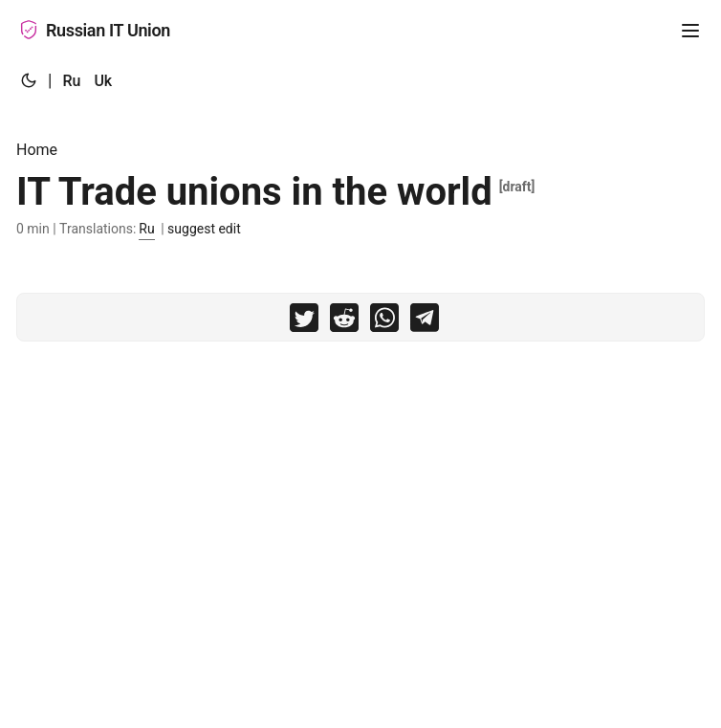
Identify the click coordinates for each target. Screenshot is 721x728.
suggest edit (204, 229)
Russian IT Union (95, 30)
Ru (146, 229)
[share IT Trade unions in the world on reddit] (344, 322)
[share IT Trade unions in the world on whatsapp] (384, 322)
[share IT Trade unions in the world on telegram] (425, 322)
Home (37, 150)
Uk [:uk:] (103, 81)
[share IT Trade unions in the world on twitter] (304, 322)
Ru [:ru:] (71, 81)
